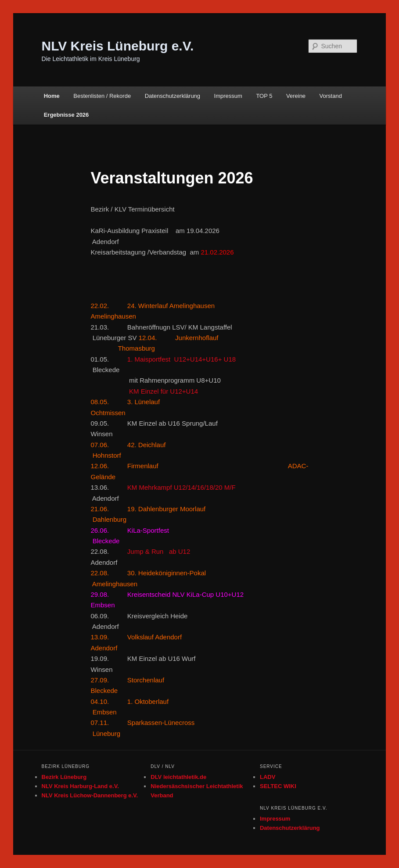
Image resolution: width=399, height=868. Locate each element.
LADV (268, 777)
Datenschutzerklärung (173, 96)
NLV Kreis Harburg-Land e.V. (80, 786)
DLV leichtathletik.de (178, 777)
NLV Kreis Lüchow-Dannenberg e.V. (90, 795)
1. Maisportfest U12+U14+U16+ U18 (182, 359)
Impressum (228, 96)
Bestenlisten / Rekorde (102, 96)
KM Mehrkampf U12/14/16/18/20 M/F (182, 487)
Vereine (296, 96)
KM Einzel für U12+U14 (144, 391)
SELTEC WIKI (278, 786)
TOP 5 (264, 96)
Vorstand (331, 96)
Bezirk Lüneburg (64, 777)
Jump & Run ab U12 (160, 551)
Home (52, 96)
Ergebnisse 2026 (66, 115)
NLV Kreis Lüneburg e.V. (118, 46)
